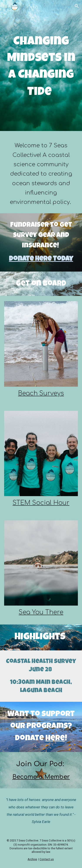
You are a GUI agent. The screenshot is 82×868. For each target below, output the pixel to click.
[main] (41, 67)
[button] (5, 6)
